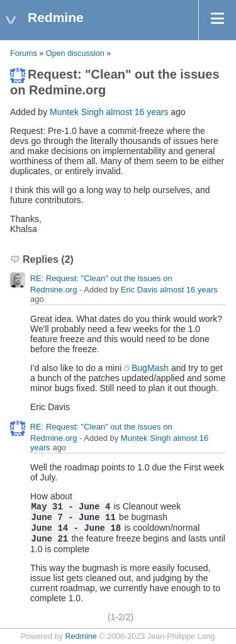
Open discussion (75, 53)
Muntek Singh (77, 112)
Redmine (81, 636)
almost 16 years (138, 112)
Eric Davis (139, 290)
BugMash (150, 368)
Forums (24, 53)
